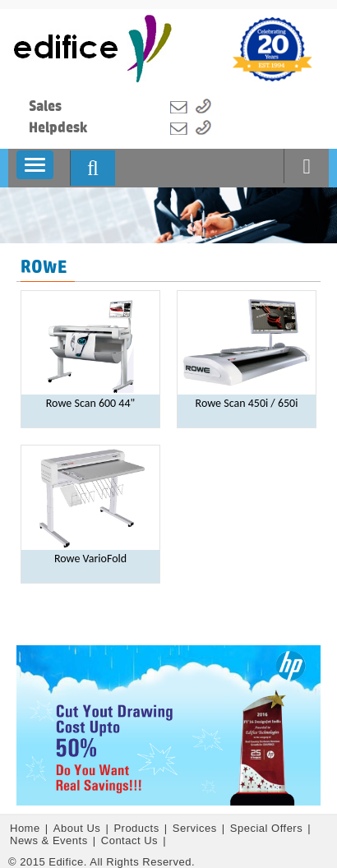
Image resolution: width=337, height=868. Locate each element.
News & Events (51, 840)
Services (196, 828)
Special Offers (268, 828)
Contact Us (131, 840)
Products (138, 828)
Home (27, 828)
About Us (79, 828)
